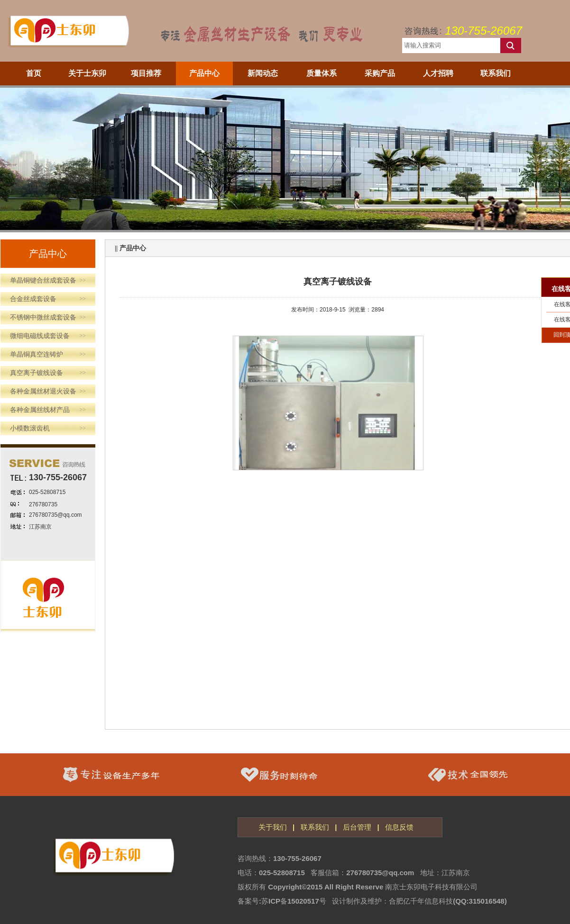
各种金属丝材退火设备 (48, 391)
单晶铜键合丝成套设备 (48, 280)
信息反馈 (399, 827)
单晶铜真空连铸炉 (48, 354)
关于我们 (273, 827)
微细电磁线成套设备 (48, 336)
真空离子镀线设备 (48, 373)
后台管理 (357, 827)
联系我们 (315, 827)
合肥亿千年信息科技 (421, 901)
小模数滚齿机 (48, 428)
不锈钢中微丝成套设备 (48, 317)
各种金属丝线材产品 (48, 410)
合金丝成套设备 (48, 299)
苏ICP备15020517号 (294, 901)
